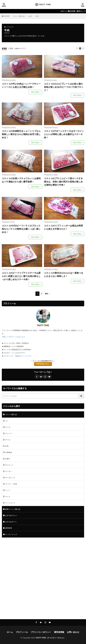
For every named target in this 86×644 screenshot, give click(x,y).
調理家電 (9, 528)
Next (46, 294)
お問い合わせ (73, 632)
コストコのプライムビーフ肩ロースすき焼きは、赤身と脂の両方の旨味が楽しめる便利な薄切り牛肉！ (63, 182)
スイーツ (9, 433)
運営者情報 (59, 632)
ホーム (10, 632)
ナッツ (8, 490)
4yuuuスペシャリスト (23, 356)
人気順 (11, 48)
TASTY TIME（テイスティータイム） (50, 638)
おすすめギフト (11, 522)
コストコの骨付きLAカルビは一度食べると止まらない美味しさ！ (64, 274)
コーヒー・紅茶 (11, 484)
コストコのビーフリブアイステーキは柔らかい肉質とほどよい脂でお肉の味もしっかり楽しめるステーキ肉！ (21, 276)
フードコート (10, 503)
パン (7, 421)
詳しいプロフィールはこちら (14, 337)
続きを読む (35, 92)
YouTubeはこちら (42, 364)
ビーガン (9, 471)
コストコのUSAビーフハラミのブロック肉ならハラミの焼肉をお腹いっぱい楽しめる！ (21, 229)
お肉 (30, 16)
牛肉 (37, 16)
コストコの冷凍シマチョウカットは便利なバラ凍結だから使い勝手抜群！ (21, 180)
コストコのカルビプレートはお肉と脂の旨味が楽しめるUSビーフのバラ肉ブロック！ (64, 87)
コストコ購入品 (19, 16)
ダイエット (9, 465)
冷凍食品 (9, 452)
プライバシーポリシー (41, 632)
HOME (7, 16)
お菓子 (8, 459)
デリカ (8, 440)
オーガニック (10, 477)
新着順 (4, 48)
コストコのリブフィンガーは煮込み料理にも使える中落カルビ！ (63, 227)
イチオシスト (9, 356)
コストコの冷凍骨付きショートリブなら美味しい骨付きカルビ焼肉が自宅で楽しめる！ (21, 134)
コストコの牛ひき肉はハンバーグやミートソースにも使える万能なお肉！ (21, 85)
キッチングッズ (11, 534)
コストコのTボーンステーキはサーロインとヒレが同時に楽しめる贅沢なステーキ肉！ (64, 134)
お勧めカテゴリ (20, 48)
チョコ (8, 496)
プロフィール (22, 632)
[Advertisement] (43, 559)
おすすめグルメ (11, 515)
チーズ (8, 427)
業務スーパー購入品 (13, 509)
